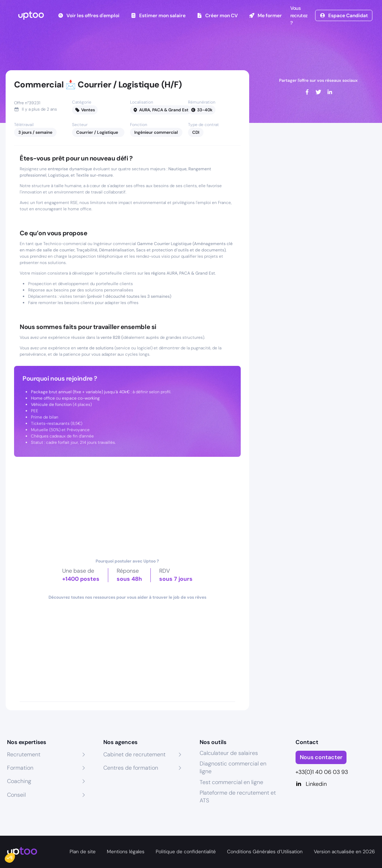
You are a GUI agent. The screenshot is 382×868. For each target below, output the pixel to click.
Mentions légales (126, 851)
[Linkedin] (335, 784)
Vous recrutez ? (298, 15)
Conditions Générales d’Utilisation (265, 851)
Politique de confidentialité (186, 851)
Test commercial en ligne (231, 782)
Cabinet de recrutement (134, 754)
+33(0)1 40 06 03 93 (322, 772)
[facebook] (307, 92)
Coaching (19, 781)
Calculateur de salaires (229, 753)
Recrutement (24, 754)
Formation (20, 768)
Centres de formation (131, 768)
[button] (15, 856)
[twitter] (318, 92)
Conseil (16, 795)
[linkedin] (330, 92)
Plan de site (83, 851)
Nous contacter (321, 757)
